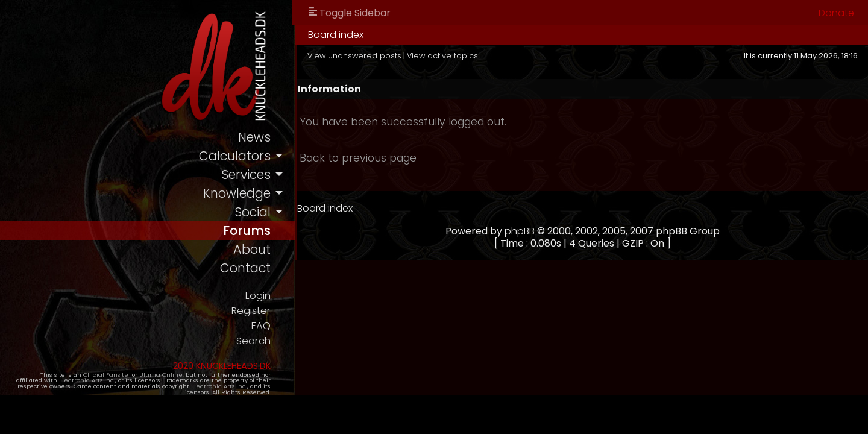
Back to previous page (365, 158)
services (253, 175)
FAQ (267, 326)
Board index (342, 35)
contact (252, 269)
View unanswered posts (361, 56)
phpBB (523, 231)
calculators (241, 156)
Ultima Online (140, 375)
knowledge (243, 193)
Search (259, 341)
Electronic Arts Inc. (62, 381)
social (259, 212)
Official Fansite (85, 375)
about (259, 250)
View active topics (449, 56)
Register (257, 311)
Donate (836, 13)
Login (264, 296)
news (261, 137)
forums (253, 231)
